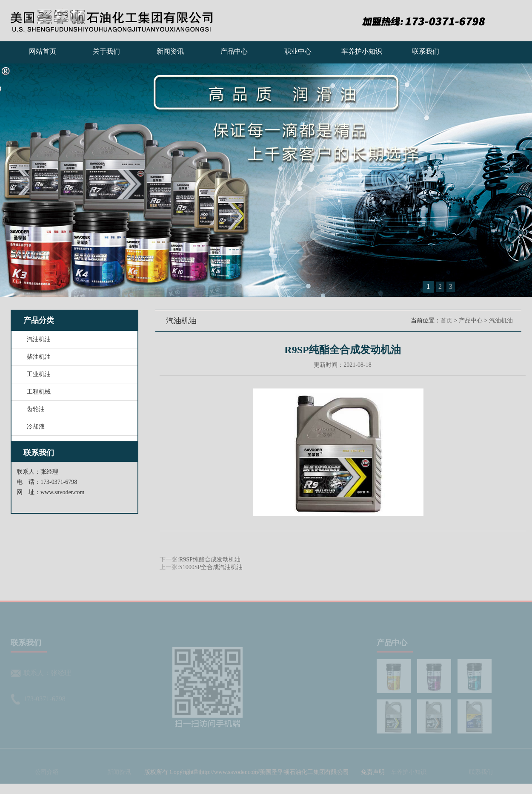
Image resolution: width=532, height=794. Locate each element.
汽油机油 (501, 321)
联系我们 (426, 51)
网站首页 (43, 51)
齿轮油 (36, 409)
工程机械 (39, 392)
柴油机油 (39, 357)
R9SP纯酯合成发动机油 (210, 560)
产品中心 (234, 51)
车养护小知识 (362, 51)
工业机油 (39, 374)
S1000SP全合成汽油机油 (211, 567)
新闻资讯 (170, 51)
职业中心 (298, 51)
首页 (446, 321)
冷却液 (36, 427)
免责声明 (373, 780)
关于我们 (106, 51)
